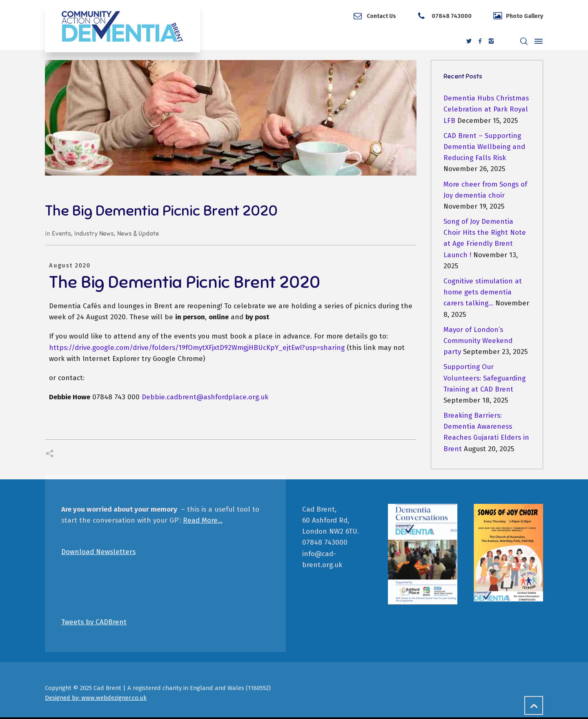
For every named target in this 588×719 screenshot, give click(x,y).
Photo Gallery (525, 16)
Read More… (203, 520)
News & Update (138, 234)
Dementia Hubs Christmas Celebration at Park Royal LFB (486, 109)
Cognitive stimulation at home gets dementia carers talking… (483, 292)
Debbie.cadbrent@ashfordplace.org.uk (205, 397)
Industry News (94, 234)
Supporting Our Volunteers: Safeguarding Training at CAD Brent (484, 378)
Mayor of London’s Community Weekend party (478, 341)
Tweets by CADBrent (94, 622)
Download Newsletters (98, 552)
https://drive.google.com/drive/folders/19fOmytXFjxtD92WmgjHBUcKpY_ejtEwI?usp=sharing (198, 348)
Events (61, 234)
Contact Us (381, 16)
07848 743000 (451, 16)
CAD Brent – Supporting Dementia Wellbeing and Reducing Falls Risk (484, 147)
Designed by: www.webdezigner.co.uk (96, 698)
